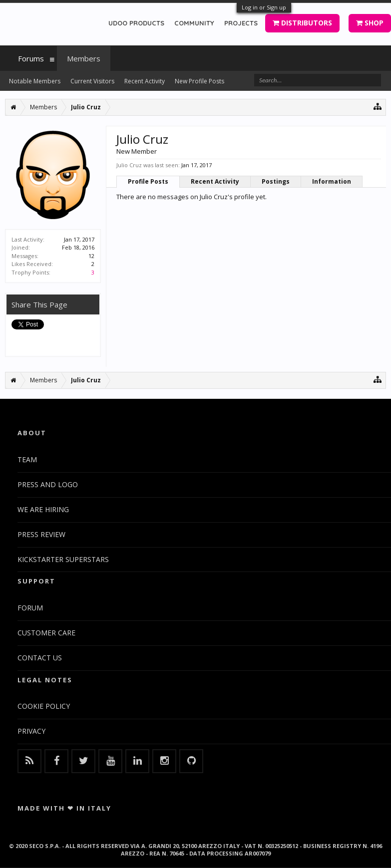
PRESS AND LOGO (48, 484)
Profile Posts (148, 181)
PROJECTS (241, 23)
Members (84, 58)
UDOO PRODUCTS (136, 23)
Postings (276, 181)
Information (332, 181)
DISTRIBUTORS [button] (302, 23)
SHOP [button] (370, 23)
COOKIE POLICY (44, 706)
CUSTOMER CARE (46, 633)
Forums (31, 58)
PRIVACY (31, 731)
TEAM (27, 459)
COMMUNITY (194, 23)
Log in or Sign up (264, 7)
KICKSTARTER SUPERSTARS (63, 559)
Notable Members (35, 81)
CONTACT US (40, 658)
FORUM (30, 608)
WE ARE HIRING (43, 509)
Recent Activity (215, 181)
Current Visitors (92, 81)
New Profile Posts (199, 81)
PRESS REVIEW (41, 534)
